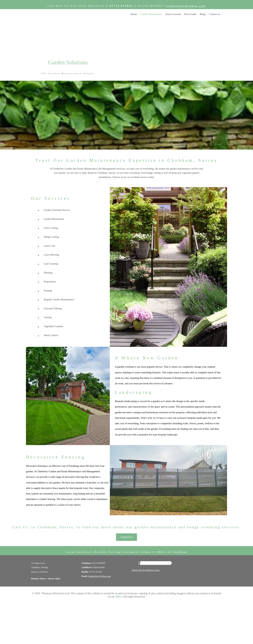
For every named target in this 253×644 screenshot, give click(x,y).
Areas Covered (173, 14)
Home (134, 14)
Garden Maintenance (151, 14)
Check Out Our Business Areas (146, 570)
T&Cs (119, 597)
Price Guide (190, 14)
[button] (126, 537)
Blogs (203, 14)
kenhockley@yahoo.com (186, 6)
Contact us (215, 14)
